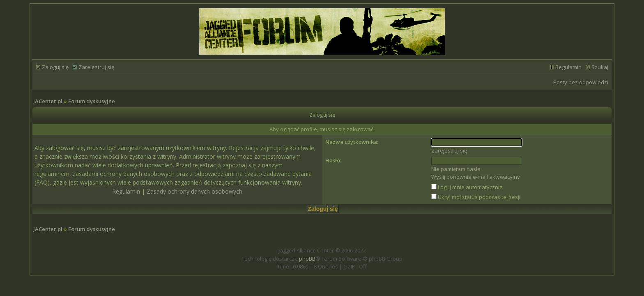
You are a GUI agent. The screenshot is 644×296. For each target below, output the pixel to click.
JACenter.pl (48, 101)
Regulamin (568, 67)
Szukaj (600, 67)
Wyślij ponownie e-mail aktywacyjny (476, 177)
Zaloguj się (55, 67)
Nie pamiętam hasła (456, 169)
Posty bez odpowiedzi (581, 82)
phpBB (307, 259)
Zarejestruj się (96, 67)
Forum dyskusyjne (92, 101)
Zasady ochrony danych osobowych (194, 191)
